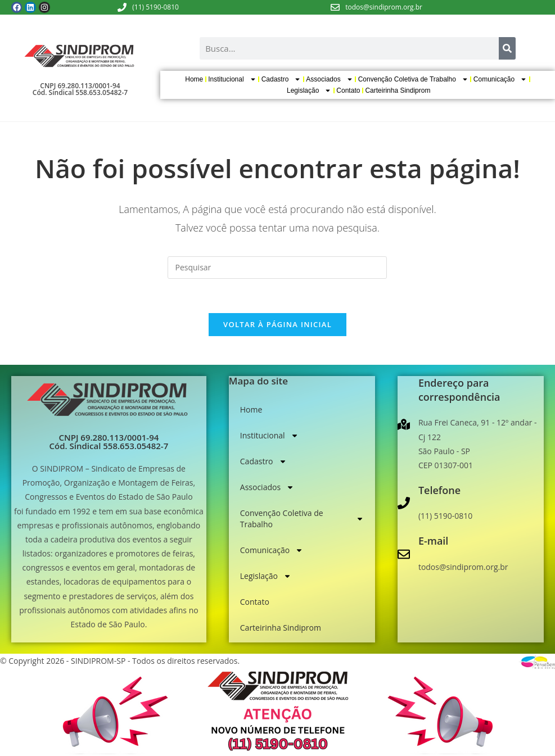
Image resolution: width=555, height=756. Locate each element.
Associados (329, 79)
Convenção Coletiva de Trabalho (413, 79)
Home (194, 79)
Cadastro (281, 79)
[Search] (507, 48)
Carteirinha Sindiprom (398, 90)
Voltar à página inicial (277, 324)
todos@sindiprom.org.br (384, 7)
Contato (348, 90)
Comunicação (500, 79)
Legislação (309, 90)
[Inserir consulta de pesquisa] (277, 268)
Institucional (232, 79)
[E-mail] (404, 554)
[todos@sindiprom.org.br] (335, 7)
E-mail (434, 541)
